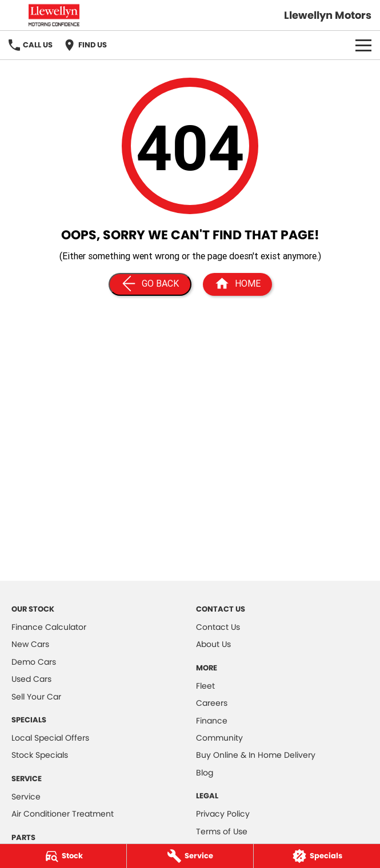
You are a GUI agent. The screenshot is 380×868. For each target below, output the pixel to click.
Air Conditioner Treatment (63, 814)
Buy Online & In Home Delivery (256, 755)
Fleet (205, 686)
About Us (213, 644)
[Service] (190, 856)
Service (26, 797)
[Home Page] (237, 284)
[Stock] (63, 856)
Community (219, 738)
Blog (205, 773)
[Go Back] (150, 284)
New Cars (30, 644)
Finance (212, 721)
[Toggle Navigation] (363, 45)
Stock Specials (40, 755)
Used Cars (31, 679)
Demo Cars (34, 662)
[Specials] (317, 856)
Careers (212, 703)
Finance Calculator (49, 627)
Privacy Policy (223, 814)
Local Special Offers (50, 738)
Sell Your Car (36, 697)
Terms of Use (222, 831)
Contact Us (218, 627)
